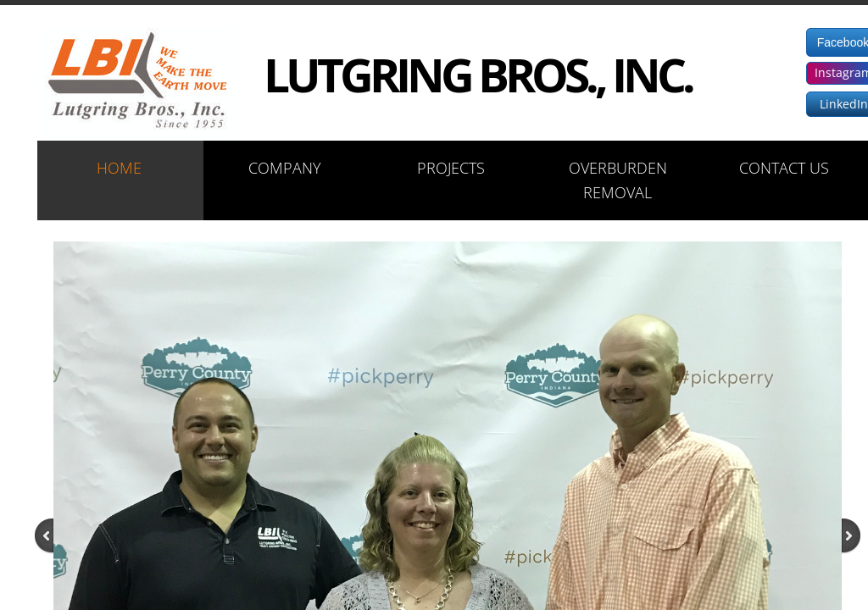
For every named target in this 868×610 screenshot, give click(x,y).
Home (119, 168)
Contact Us (784, 168)
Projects (451, 168)
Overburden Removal (618, 180)
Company (285, 168)
